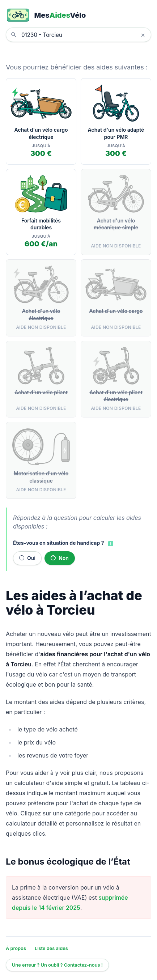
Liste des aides (51, 948)
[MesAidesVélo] (78, 15)
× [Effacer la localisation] (143, 35)
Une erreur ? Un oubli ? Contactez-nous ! (57, 965)
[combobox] (84, 35)
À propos (16, 948)
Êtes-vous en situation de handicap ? (58, 543)
